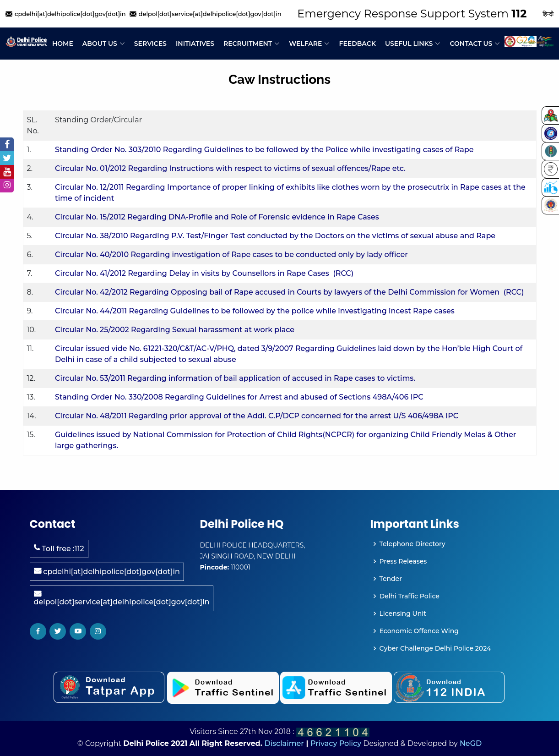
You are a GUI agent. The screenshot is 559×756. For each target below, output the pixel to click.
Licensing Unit (403, 614)
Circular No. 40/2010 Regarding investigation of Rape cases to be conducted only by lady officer (231, 255)
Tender (391, 579)
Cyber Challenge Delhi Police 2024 (435, 648)
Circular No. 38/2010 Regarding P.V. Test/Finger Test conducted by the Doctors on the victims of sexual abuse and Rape (275, 236)
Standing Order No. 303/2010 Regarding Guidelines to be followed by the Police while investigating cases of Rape (264, 150)
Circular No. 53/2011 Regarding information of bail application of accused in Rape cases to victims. (235, 378)
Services (150, 44)
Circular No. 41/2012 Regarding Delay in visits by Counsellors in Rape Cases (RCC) (204, 273)
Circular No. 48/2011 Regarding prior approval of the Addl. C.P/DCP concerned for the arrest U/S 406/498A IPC (257, 416)
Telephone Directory (412, 544)
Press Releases (403, 561)
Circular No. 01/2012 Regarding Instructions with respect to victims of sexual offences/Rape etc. (230, 168)
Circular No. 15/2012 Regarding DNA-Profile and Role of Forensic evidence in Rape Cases (217, 217)
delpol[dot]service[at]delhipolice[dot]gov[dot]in (122, 598)
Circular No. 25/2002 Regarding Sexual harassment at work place (175, 330)
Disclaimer (284, 743)
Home (63, 44)
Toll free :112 (59, 548)
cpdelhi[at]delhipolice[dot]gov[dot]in (107, 571)
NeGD (471, 743)
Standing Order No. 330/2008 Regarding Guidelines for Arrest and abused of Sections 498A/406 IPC (239, 397)
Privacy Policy (336, 743)
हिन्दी (548, 14)
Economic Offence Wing (419, 631)
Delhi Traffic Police (410, 596)
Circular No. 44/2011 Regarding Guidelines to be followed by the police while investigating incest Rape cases (255, 311)
